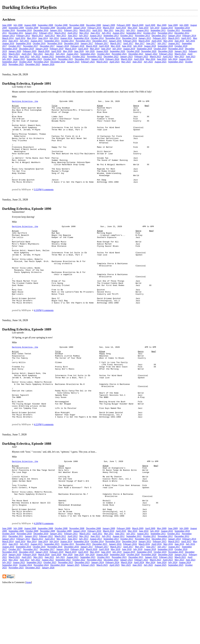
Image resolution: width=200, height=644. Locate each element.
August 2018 (150, 46)
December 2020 (165, 51)
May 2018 (115, 46)
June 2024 (162, 59)
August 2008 (30, 25)
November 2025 (16, 64)
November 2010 (24, 30)
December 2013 (159, 36)
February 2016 (130, 41)
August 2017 (174, 43)
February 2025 (88, 62)
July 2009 (184, 25)
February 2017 (102, 43)
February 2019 (57, 49)
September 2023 (34, 59)
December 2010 (41, 30)
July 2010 (155, 28)
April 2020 (56, 51)
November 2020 (149, 51)
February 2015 (160, 38)
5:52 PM (38, 206)
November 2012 (165, 33)
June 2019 (106, 49)
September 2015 (52, 41)
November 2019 (176, 49)
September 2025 (176, 62)
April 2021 (27, 54)
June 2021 (49, 54)
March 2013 (37, 36)
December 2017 (47, 46)
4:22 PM (38, 471)
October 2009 (32, 28)
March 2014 (8, 38)
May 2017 (140, 43)
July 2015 (24, 41)
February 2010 (94, 28)
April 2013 (50, 36)
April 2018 (104, 46)
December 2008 (93, 25)
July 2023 (7, 59)
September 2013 (111, 36)
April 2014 (20, 38)
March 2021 (14, 54)
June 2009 (173, 25)
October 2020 (133, 51)
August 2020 (102, 51)
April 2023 (168, 56)
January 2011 (56, 30)
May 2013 (61, 36)
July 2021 (60, 54)
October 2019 (160, 49)
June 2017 (151, 43)
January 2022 (151, 54)
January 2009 (109, 25)
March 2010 (109, 28)
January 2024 (98, 59)
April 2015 (186, 38)
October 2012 (150, 33)
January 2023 (126, 56)
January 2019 (42, 49)
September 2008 (45, 25)
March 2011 (85, 30)
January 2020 (15, 51)
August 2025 (160, 62)
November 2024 (41, 62)
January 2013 (8, 36)
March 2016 (144, 41)
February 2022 (166, 54)
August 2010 (167, 28)
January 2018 (63, 46)
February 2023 (141, 56)
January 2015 (145, 38)
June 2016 (179, 41)
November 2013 (142, 36)
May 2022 (13, 56)
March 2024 (127, 59)
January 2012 (31, 33)
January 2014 (174, 36)
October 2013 (127, 36)
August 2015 (36, 41)
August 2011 (143, 30)
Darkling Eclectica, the (25, 102)
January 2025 (73, 62)
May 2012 (84, 33)
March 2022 (180, 54)
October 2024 (25, 62)
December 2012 (182, 33)
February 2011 (71, 30)
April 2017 (128, 43)
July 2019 (117, 49)
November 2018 (10, 49)
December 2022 (111, 56)
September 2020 (117, 51)
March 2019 (71, 49)
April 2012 (73, 33)
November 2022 (94, 56)
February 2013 (23, 36)
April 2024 (139, 59)
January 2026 (48, 64)
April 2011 (97, 30)
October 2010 (9, 30)
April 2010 (121, 28)
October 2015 (68, 41)
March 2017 (116, 43)
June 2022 (24, 56)
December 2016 (72, 43)
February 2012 (46, 33)
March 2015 (174, 38)
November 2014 (113, 38)
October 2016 (39, 43)
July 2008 (18, 25)
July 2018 (138, 46)
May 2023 (179, 56)
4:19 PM (38, 343)
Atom (28, 640)
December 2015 (100, 41)
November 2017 (31, 46)
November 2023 (66, 59)
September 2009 (16, 28)
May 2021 (38, 54)
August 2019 (129, 49)
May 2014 (32, 38)
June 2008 (7, 25)
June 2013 (73, 36)
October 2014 (97, 38)
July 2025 (148, 62)
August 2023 (19, 59)
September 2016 (23, 43)
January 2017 (87, 43)
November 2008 (77, 25)
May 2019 (95, 49)
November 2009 (48, 28)
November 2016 (55, 43)
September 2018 (165, 46)
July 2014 (54, 38)
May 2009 (162, 25)
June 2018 (127, 46)
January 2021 (181, 51)
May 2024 (150, 59)
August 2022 (48, 56)
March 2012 (60, 33)
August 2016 (8, 43)
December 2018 (26, 49)
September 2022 (63, 56)
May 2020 (68, 51)
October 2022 (79, 56)
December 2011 (16, 33)
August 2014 (66, 38)
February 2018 (77, 46)
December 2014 (130, 38)
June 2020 (79, 51)
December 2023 (82, 59)
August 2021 (73, 54)
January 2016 (115, 41)
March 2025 (102, 62)
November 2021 (119, 54)
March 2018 (92, 46)
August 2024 (185, 59)
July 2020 (90, 51)
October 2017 (15, 46)
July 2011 (131, 30)
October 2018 (181, 46)
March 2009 (138, 25)
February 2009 (124, 25)
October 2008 (61, 25)
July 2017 (162, 43)
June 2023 (190, 56)
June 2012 (95, 33)
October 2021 (104, 54)
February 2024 (112, 59)
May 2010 (132, 28)
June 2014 (43, 38)
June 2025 (137, 62)
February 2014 (189, 36)
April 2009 (150, 25)
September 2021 (88, 54)
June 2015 (13, 41)
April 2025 (115, 62)
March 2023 (155, 56)
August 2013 (96, 36)
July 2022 (36, 56)
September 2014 (81, 38)
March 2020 (44, 51)
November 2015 (83, 41)
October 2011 (174, 30)
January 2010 (80, 28)
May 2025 (126, 62)
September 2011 (158, 30)
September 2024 (10, 62)
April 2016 (157, 41)
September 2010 (182, 28)
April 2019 (83, 49)
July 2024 (173, 59)
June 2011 (120, 30)
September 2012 (134, 33)
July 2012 (106, 33)
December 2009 (64, 28)
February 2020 (30, 51)
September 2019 (144, 49)
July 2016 (190, 41)
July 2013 (84, 36)
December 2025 (33, 64)
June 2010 (144, 28)
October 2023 (50, 59)
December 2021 (136, 54)
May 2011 (109, 30)
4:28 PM (38, 581)
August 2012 (118, 33)
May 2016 (168, 41)
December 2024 (58, 62)
